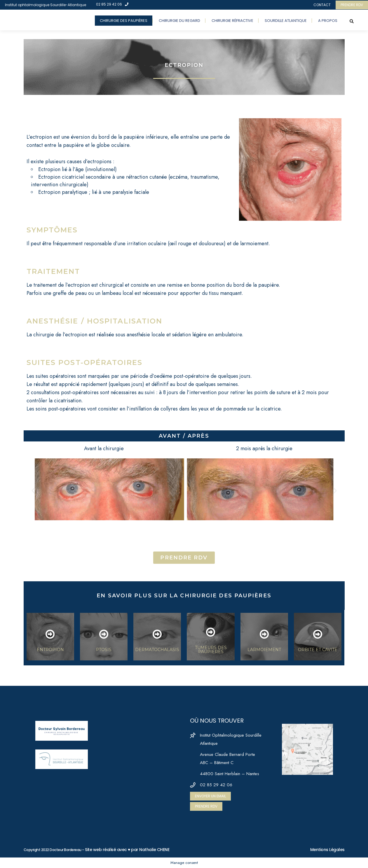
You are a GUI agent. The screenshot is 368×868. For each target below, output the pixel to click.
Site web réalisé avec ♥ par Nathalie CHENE (127, 850)
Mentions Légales (327, 850)
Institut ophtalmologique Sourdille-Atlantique (46, 5)
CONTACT (322, 5)
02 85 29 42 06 (112, 4)
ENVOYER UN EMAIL (210, 796)
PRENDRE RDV (352, 5)
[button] (33, 490)
